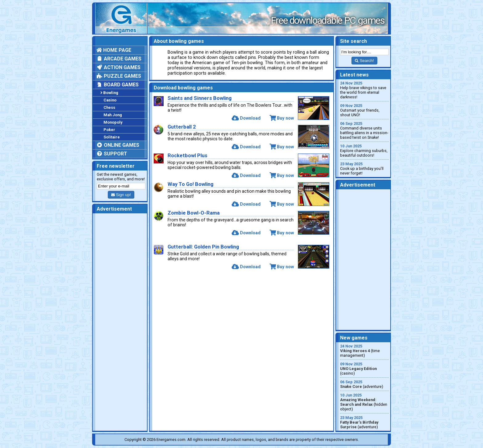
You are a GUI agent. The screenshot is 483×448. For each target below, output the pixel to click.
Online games (118, 145)
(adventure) (364, 384)
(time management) (364, 351)
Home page (114, 50)
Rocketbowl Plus (187, 156)
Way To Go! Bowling (191, 184)
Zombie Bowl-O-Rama (194, 213)
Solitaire (112, 137)
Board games (118, 85)
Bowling (109, 93)
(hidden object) (364, 402)
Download (246, 118)
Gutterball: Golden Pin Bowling (203, 247)
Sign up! (121, 195)
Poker (109, 130)
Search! (364, 61)
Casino (110, 100)
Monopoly (113, 122)
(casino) (364, 369)
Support (112, 154)
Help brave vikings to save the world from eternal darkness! (364, 90)
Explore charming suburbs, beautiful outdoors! (364, 151)
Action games (118, 67)
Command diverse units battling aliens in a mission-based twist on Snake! (364, 130)
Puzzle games (119, 76)
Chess (109, 107)
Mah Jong (113, 115)
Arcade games (119, 59)
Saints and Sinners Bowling (200, 98)
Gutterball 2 (182, 127)
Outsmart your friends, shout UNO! (364, 110)
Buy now (282, 118)
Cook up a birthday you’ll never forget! (364, 169)
